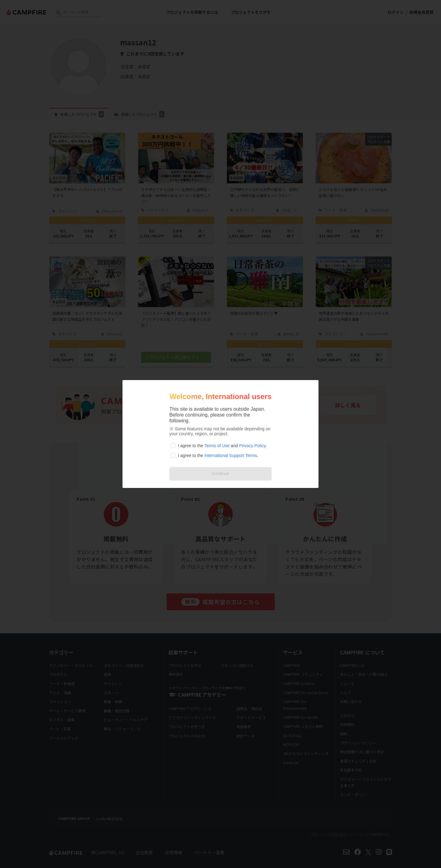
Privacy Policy (252, 446)
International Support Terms (231, 455)
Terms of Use (217, 446)
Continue (221, 474)
